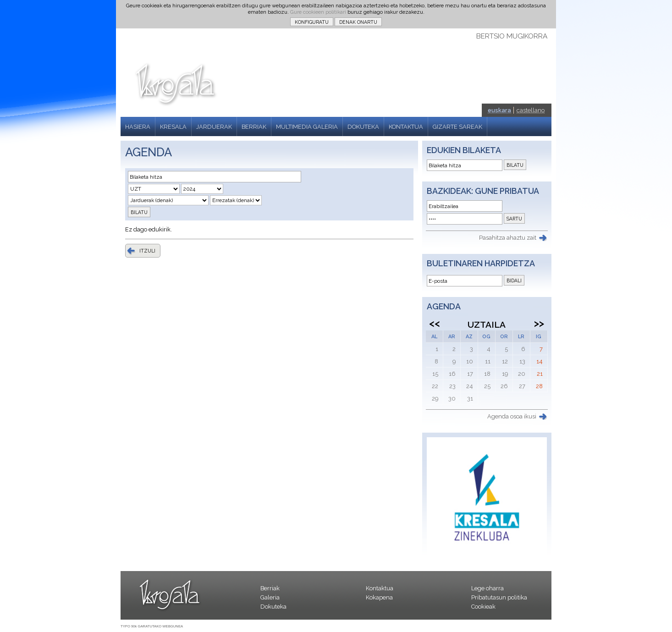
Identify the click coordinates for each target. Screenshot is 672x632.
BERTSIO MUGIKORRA (512, 36)
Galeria (270, 597)
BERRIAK (254, 127)
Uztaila (487, 324)
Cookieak (483, 607)
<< (435, 323)
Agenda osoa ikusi (512, 416)
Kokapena (379, 597)
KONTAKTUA (406, 127)
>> (539, 323)
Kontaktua (380, 588)
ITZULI (147, 251)
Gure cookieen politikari (318, 12)
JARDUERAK (214, 127)
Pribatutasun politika (499, 597)
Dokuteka (273, 607)
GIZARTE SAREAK (457, 127)
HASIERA (138, 127)
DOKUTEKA (363, 127)
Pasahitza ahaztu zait (508, 238)
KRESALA (173, 127)
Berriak (270, 588)
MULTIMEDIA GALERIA (307, 127)
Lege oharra (487, 588)
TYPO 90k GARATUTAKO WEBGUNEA (152, 626)
